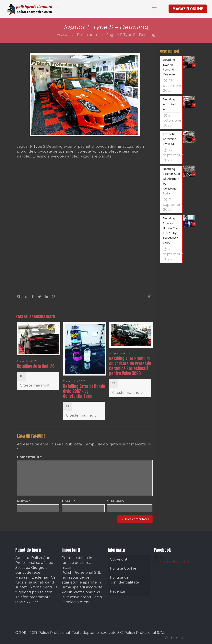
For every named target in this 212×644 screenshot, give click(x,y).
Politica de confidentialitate (124, 580)
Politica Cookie (123, 568)
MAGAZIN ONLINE (188, 9)
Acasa (62, 35)
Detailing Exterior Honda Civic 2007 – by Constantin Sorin (84, 391)
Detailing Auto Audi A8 (36, 366)
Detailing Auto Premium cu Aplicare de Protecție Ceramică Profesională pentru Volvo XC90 (130, 366)
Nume (24, 501)
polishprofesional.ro (174, 561)
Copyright (119, 559)
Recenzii (118, 591)
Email (69, 501)
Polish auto (87, 35)
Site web (115, 501)
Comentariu (29, 457)
